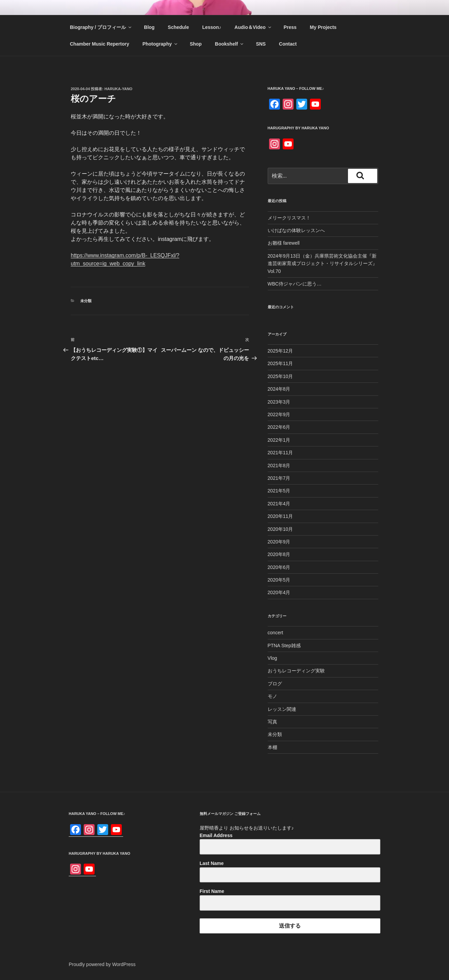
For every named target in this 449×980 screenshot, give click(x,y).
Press (290, 27)
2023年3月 (279, 402)
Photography (160, 44)
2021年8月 (279, 465)
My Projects (323, 27)
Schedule (178, 27)
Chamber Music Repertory (100, 44)
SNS (261, 44)
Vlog (272, 658)
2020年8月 (279, 554)
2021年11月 (280, 453)
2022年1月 (279, 440)
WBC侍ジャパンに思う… (295, 284)
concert (276, 633)
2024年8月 (279, 389)
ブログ (275, 684)
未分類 (86, 301)
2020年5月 (279, 580)
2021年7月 (279, 478)
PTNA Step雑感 (284, 646)
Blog (149, 27)
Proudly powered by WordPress (102, 964)
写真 (272, 722)
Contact (288, 44)
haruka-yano (118, 89)
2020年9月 (279, 542)
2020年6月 (279, 567)
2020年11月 (280, 516)
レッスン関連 (282, 709)
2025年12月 (280, 351)
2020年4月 (279, 592)
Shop (196, 44)
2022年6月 (279, 427)
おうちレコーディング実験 (296, 671)
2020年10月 (280, 529)
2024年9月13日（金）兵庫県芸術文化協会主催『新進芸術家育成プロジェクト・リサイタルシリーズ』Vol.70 (322, 264)
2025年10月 (280, 376)
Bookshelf (230, 44)
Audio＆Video (253, 27)
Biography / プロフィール (101, 27)
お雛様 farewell (284, 243)
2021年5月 (279, 491)
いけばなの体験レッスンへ (296, 230)
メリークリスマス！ (289, 218)
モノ (272, 696)
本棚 (272, 747)
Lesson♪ (212, 27)
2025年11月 (280, 363)
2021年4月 (279, 504)
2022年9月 (279, 414)
